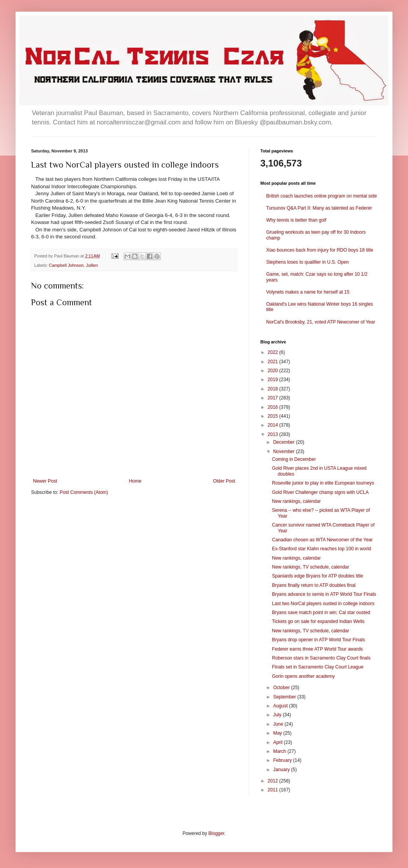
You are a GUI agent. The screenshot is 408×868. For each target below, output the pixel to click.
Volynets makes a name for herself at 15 (308, 292)
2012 (274, 781)
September (285, 697)
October (282, 688)
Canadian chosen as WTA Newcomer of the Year (322, 540)
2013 (274, 434)
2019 (274, 380)
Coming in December (294, 459)
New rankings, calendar (296, 501)
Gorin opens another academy (303, 676)
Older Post (224, 481)
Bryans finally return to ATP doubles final (314, 585)
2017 (274, 398)
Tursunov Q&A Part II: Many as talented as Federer (319, 208)
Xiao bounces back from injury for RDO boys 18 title (320, 250)
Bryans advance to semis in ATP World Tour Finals (324, 594)
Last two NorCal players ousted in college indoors (323, 604)
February (283, 760)
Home (135, 481)
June (279, 724)
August (281, 706)
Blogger (216, 833)
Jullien (92, 265)
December (285, 442)
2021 (274, 362)
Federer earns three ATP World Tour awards (317, 649)
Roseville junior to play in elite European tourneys (323, 483)
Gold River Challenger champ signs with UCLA (320, 492)
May (278, 733)
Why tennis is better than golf (296, 220)
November (285, 451)
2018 (274, 389)
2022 (274, 352)
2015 (274, 416)
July (278, 715)
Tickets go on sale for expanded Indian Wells (318, 621)
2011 (274, 790)
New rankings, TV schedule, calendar (311, 567)
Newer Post (45, 481)
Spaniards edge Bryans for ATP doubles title (317, 576)
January (282, 770)
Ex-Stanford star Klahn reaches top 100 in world (322, 549)
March (280, 751)
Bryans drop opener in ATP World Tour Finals (318, 640)
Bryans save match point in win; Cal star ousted (321, 612)
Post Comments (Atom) (84, 492)
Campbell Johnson (66, 265)
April (278, 742)
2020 (274, 371)
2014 (274, 425)
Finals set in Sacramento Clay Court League (318, 667)
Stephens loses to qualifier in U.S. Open (308, 262)
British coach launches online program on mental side (322, 196)
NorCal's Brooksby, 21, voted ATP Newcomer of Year (321, 322)
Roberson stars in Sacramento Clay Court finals (321, 658)
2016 (274, 407)
